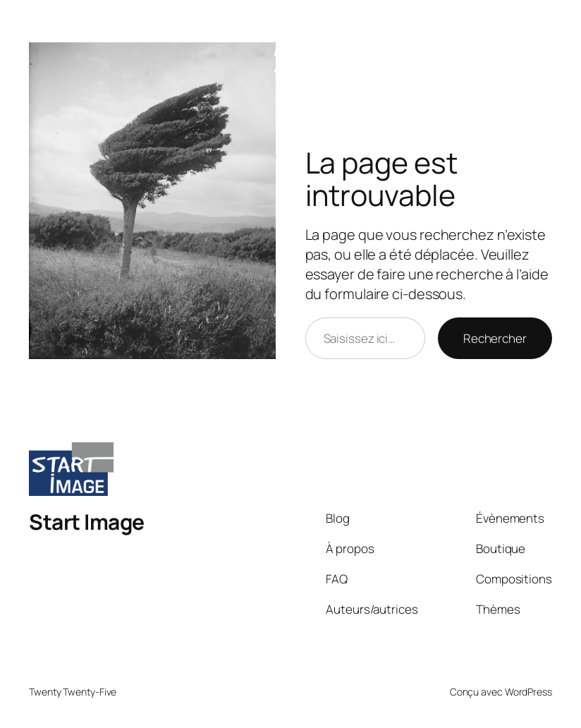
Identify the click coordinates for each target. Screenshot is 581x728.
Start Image (87, 522)
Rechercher (495, 338)
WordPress (528, 692)
